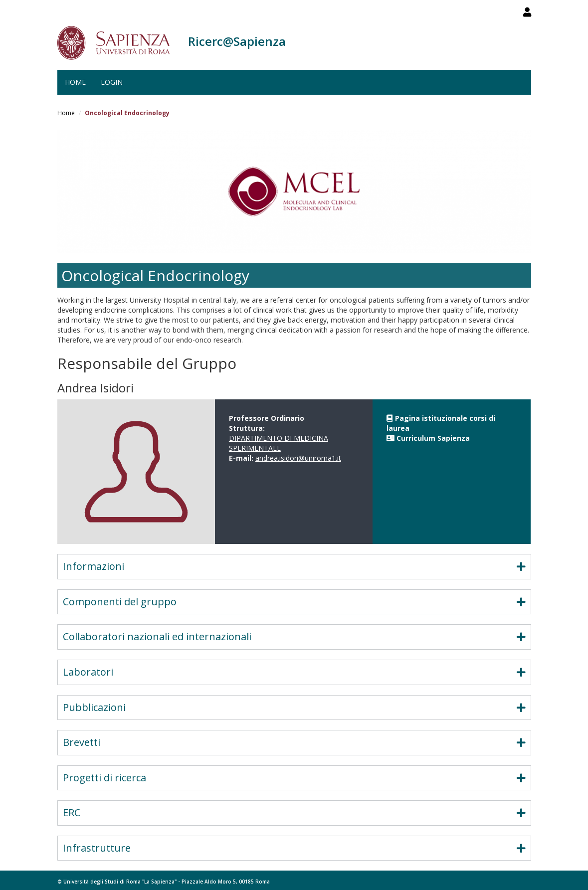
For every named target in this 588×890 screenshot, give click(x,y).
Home (75, 82)
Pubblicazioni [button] (294, 707)
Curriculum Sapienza (433, 438)
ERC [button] (294, 812)
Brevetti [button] (294, 742)
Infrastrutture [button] (294, 848)
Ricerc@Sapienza (237, 41)
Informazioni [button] (294, 566)
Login (112, 82)
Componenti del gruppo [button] (294, 602)
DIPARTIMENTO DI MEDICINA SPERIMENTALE (279, 443)
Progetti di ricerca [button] (294, 778)
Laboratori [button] (294, 672)
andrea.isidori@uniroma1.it (298, 458)
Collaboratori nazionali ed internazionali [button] (294, 636)
